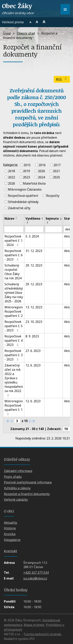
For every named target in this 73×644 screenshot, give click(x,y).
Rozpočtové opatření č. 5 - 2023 (14, 326)
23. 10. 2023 (34, 322)
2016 (42, 165)
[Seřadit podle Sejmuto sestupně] (48, 223)
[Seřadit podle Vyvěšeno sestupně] (28, 223)
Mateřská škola (34, 183)
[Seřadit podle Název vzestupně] (17, 217)
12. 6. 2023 (33, 365)
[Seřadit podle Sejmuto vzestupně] (48, 221)
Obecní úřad (26, 33)
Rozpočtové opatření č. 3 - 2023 (14, 355)
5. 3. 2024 (32, 236)
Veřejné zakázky (16, 500)
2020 (41, 171)
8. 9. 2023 (32, 336)
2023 (26, 177)
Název (9, 218)
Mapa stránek (34, 625)
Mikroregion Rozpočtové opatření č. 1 (14, 407)
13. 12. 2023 (34, 307)
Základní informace (18, 471)
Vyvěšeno (34, 218)
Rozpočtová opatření (23, 196)
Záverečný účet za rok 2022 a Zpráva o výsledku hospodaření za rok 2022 (14, 380)
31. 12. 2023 (34, 251)
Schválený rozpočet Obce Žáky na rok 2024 (13, 272)
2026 (11, 183)
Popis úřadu (13, 477)
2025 (56, 177)
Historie (10, 528)
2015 (27, 165)
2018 (11, 171)
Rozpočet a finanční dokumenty (27, 494)
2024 (41, 177)
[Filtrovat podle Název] (14, 229)
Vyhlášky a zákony (17, 488)
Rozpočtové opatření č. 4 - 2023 (14, 340)
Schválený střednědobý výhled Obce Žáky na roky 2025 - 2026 (14, 293)
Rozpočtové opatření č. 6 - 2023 (14, 255)
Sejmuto (54, 218)
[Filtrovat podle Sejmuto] (54, 229)
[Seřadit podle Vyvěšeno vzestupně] (28, 221)
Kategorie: (11, 165)
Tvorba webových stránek (42, 634)
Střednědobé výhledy (23, 202)
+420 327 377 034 (36, 573)
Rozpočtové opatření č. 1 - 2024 (14, 241)
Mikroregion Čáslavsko (25, 189)
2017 (57, 165)
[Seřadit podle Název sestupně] (17, 219)
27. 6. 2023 (33, 351)
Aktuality (11, 523)
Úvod (7, 33)
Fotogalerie (12, 540)
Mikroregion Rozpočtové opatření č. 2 (14, 311)
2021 (56, 171)
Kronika (10, 534)
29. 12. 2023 (34, 265)
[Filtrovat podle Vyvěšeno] (34, 229)
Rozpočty (53, 196)
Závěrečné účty (19, 208)
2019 (26, 171)
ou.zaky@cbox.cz (35, 578)
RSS (62, 79)
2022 (11, 177)
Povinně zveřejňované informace (28, 482)
